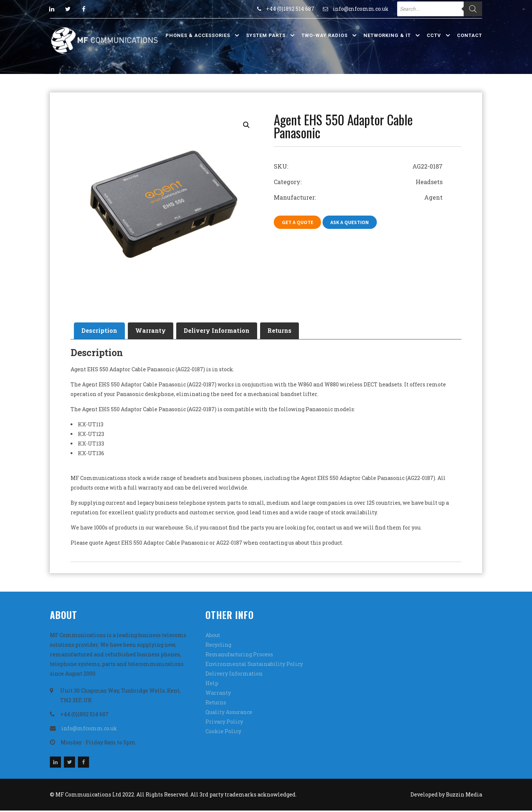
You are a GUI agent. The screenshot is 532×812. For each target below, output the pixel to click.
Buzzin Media (464, 796)
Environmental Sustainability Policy (254, 665)
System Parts (266, 35)
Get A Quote (299, 223)
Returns (294, 331)
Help (212, 685)
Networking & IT (387, 35)
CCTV (434, 35)
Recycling (218, 646)
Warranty (157, 331)
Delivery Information (227, 331)
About (213, 637)
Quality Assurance (229, 713)
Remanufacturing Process (239, 656)
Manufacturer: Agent (358, 197)
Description (101, 331)
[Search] (473, 9)
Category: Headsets (358, 182)
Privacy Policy (224, 723)
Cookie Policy (223, 733)
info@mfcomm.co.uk (361, 9)
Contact (470, 35)
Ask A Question (354, 223)
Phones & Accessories (198, 35)
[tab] (101, 332)
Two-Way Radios (325, 35)
